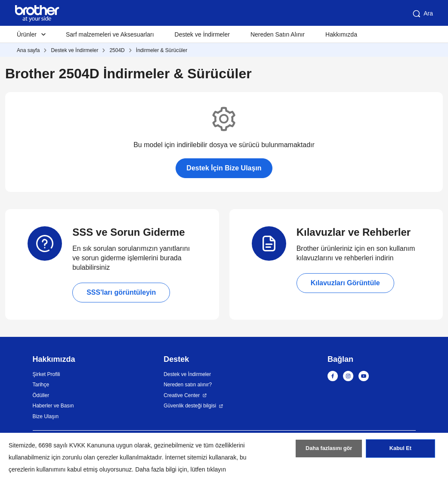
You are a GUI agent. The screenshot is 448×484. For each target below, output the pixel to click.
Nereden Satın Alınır (278, 34)
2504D (117, 50)
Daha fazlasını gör (329, 451)
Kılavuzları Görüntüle (345, 283)
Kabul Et (400, 451)
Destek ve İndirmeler (202, 34)
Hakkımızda (341, 34)
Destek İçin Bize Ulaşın (224, 168)
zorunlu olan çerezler (90, 457)
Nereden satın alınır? (188, 385)
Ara (422, 14)
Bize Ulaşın (46, 416)
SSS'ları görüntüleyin (121, 292)
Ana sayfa (28, 50)
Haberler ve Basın (53, 406)
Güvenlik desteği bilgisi (190, 406)
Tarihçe (41, 385)
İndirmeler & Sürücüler (162, 50)
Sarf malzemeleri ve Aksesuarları (110, 34)
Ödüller (41, 395)
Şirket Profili (46, 374)
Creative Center (182, 395)
